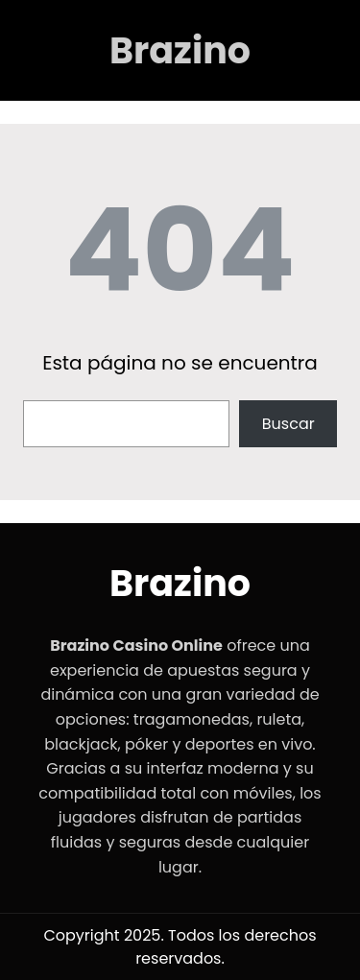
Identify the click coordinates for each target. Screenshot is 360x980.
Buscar (288, 424)
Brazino (180, 50)
